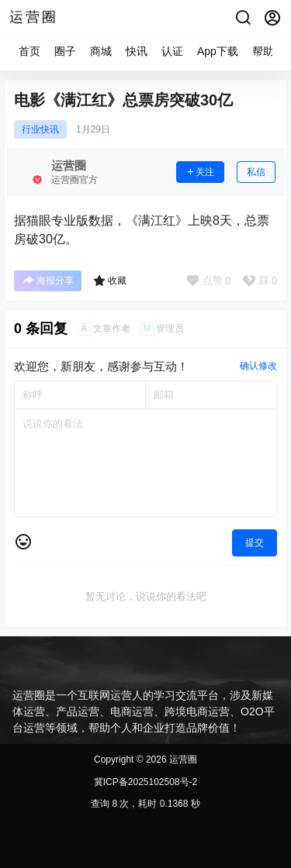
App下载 (218, 51)
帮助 (263, 51)
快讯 (137, 51)
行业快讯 (40, 129)
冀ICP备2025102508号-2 (145, 782)
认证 (172, 51)
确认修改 (258, 366)
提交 (255, 542)
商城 (101, 51)
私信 (256, 172)
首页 (29, 51)
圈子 (65, 51)
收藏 (110, 281)
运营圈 (182, 759)
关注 (200, 172)
